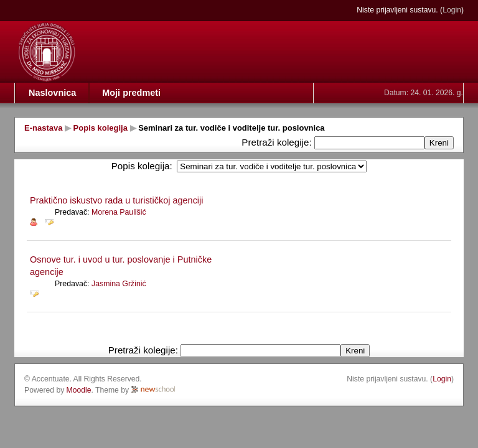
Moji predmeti (131, 93)
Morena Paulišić (119, 212)
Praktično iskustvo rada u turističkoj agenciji (116, 200)
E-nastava (43, 128)
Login (452, 10)
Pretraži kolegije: (278, 142)
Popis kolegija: (142, 166)
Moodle (79, 390)
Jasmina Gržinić (119, 284)
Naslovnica (52, 93)
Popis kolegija (101, 128)
